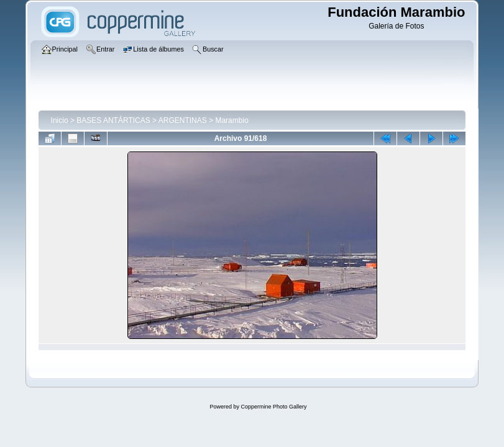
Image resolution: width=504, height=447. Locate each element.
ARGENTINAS (183, 120)
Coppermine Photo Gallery (273, 407)
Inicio (60, 120)
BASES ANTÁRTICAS (113, 120)
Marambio (231, 120)
